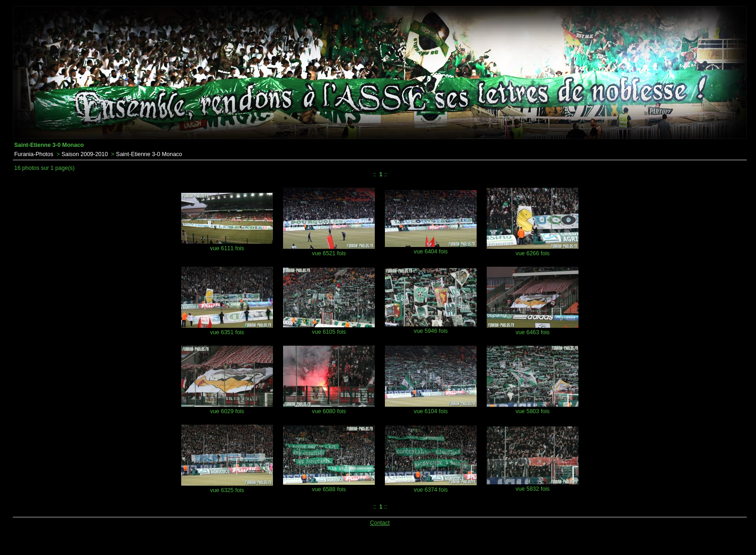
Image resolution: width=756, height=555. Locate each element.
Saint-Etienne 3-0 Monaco (149, 154)
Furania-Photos (34, 154)
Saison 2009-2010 (85, 154)
